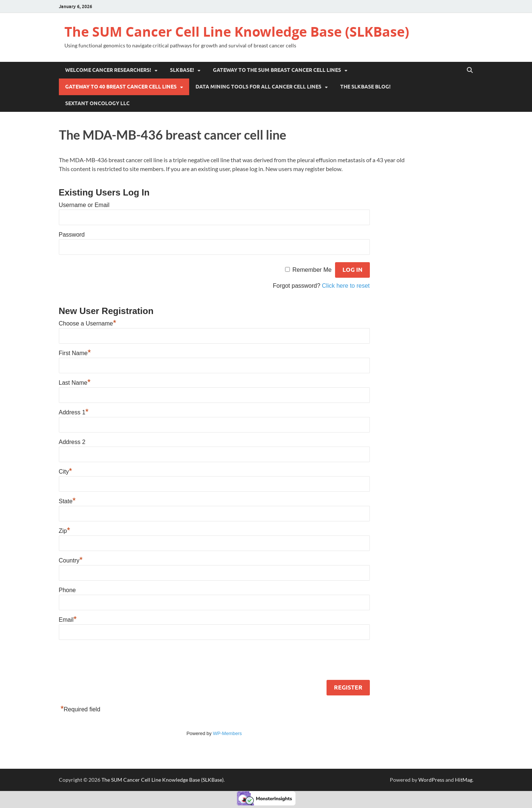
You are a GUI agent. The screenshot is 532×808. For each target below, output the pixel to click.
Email (68, 620)
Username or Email (84, 205)
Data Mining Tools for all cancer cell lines (258, 87)
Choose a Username (88, 323)
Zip (65, 531)
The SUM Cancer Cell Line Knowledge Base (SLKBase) (237, 32)
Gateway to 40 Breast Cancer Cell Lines (121, 87)
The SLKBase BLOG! (365, 87)
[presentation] (115, 661)
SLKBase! (182, 70)
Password (72, 235)
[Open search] (470, 70)
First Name (75, 353)
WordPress (431, 780)
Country (71, 560)
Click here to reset (346, 286)
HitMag (464, 780)
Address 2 (72, 442)
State (67, 501)
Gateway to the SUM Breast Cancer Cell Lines (277, 70)
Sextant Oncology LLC (97, 103)
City (66, 472)
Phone (67, 590)
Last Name (75, 383)
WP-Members (227, 733)
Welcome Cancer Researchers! (108, 70)
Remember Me (312, 270)
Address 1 (74, 412)
